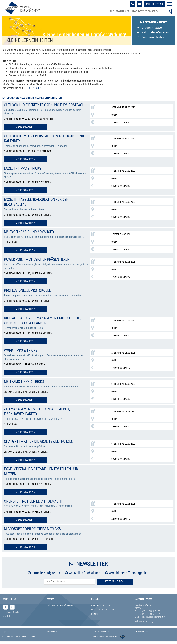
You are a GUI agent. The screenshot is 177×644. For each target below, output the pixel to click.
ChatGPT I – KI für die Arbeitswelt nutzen (41, 444)
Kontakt (94, 615)
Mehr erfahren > (22, 131)
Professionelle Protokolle (28, 294)
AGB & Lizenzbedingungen (101, 633)
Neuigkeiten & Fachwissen (13, 614)
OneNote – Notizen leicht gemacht (35, 503)
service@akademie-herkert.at (153, 618)
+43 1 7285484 (34, 88)
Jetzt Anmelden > (115, 583)
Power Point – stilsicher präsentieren (39, 263)
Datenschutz (52, 633)
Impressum (7, 633)
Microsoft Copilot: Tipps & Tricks (34, 530)
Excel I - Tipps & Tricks (24, 173)
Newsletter (7, 618)
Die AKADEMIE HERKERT (101, 607)
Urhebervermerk (142, 633)
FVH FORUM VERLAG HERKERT (104, 611)
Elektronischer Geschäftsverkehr (60, 607)
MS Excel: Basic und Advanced (31, 236)
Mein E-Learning (154, 4)
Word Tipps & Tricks (21, 353)
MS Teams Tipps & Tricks (25, 384)
